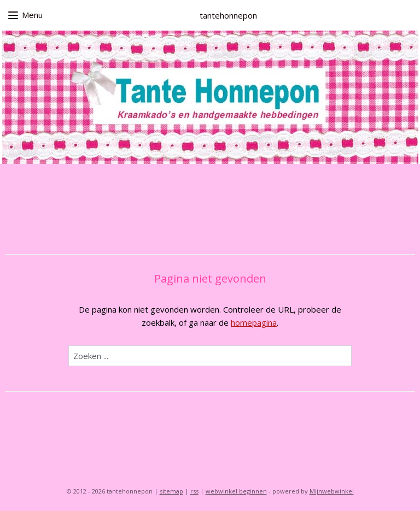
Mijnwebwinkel (332, 491)
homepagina (254, 322)
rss (194, 491)
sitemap (171, 491)
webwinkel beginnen (236, 491)
